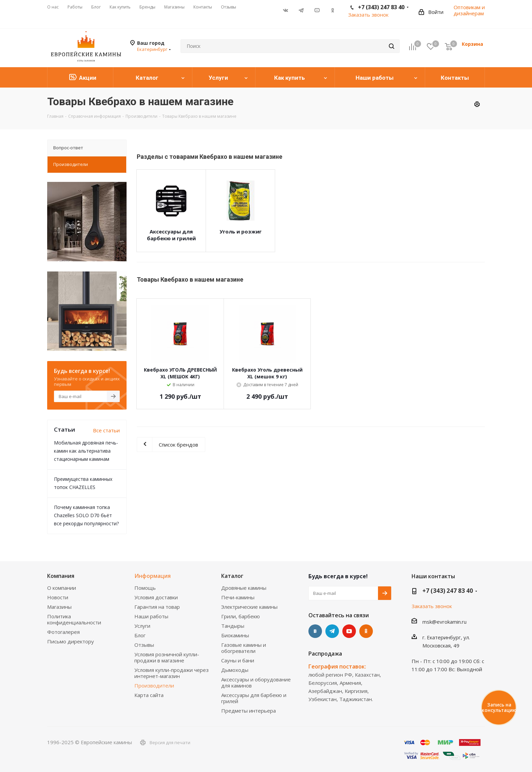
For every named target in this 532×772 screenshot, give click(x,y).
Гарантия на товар (157, 607)
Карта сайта (149, 695)
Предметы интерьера (249, 711)
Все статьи (106, 430)
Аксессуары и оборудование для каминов (256, 682)
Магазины (59, 607)
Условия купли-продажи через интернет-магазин (172, 673)
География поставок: (337, 666)
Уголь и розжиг (241, 231)
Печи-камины (238, 597)
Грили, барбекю (241, 616)
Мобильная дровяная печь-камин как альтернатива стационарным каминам (86, 451)
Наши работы (151, 616)
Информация (153, 576)
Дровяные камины (244, 588)
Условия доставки (156, 597)
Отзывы (144, 645)
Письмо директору (71, 641)
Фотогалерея (63, 632)
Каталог (232, 576)
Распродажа (325, 654)
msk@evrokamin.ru (444, 622)
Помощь (145, 588)
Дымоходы (235, 670)
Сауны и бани (238, 660)
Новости (58, 597)
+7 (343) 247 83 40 (448, 591)
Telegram (301, 10)
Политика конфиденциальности (74, 619)
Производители (154, 685)
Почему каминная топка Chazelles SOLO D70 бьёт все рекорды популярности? (86, 515)
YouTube (317, 10)
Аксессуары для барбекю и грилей (171, 235)
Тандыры (233, 626)
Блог (140, 635)
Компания (61, 576)
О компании (62, 588)
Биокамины (235, 635)
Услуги (142, 626)
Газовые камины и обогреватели (244, 648)
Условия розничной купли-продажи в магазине (167, 657)
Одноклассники (332, 10)
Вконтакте (286, 10)
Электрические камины (249, 607)
